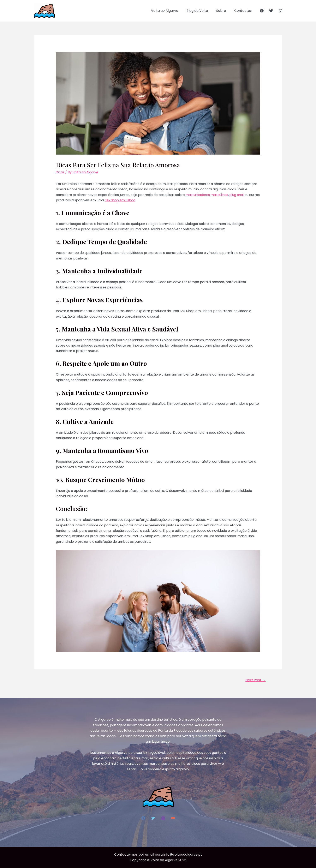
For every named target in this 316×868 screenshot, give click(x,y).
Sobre (224, 11)
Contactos (244, 11)
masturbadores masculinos (208, 195)
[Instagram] (280, 11)
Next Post (255, 680)
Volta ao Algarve (170, 11)
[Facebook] (262, 11)
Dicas (60, 172)
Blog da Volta (201, 11)
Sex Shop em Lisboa (132, 200)
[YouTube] (173, 818)
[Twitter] (271, 11)
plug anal (239, 195)
